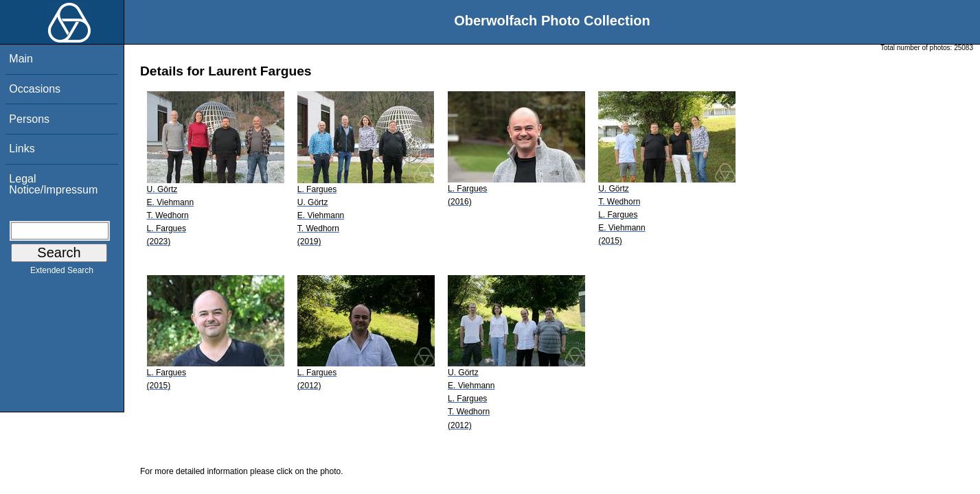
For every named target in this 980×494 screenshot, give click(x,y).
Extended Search (62, 273)
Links (22, 149)
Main (21, 59)
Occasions (35, 89)
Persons (29, 119)
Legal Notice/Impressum (53, 184)
